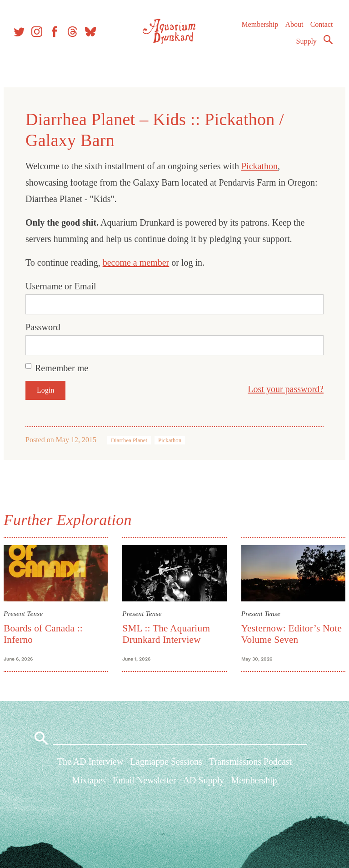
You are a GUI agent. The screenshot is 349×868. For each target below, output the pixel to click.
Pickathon (263, 166)
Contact (321, 32)
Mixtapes (89, 786)
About (293, 32)
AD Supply (204, 786)
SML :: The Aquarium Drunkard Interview (167, 633)
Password (47, 327)
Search (327, 47)
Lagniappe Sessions (166, 767)
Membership (259, 32)
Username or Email (65, 286)
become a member (140, 262)
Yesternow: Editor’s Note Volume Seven (290, 633)
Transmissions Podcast (250, 767)
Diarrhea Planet (133, 440)
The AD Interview (90, 767)
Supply (306, 48)
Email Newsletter (144, 786)
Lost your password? (282, 389)
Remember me (65, 368)
